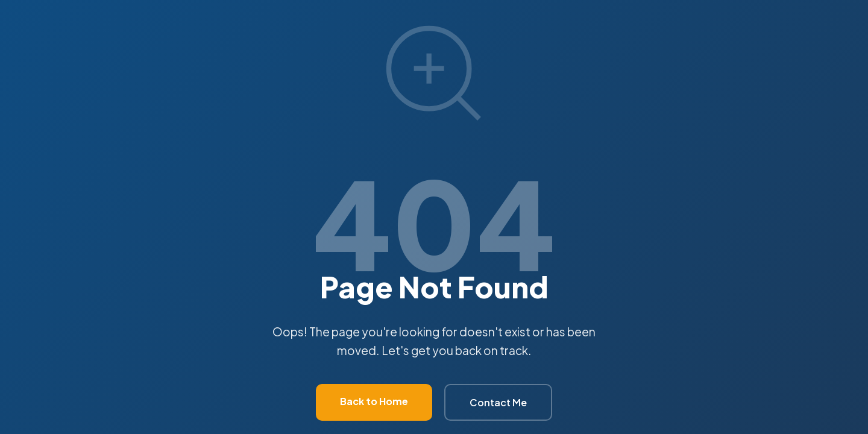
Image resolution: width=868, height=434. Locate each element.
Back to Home (374, 401)
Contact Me (498, 402)
